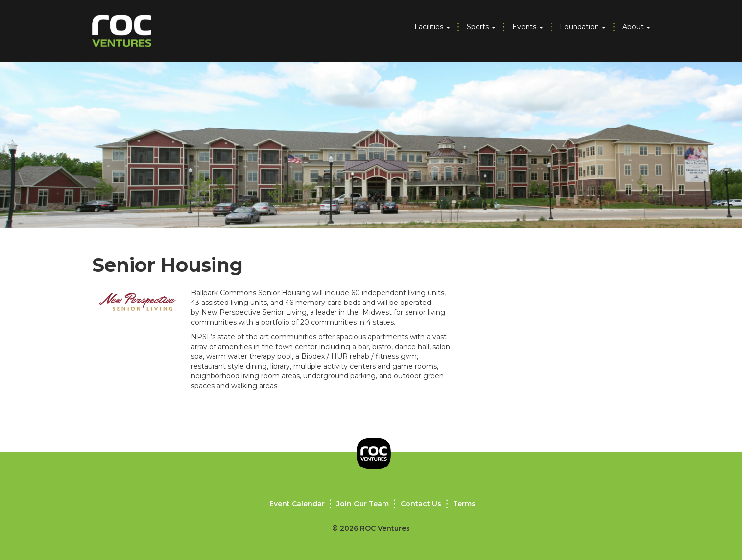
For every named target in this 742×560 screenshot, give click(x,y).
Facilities (432, 27)
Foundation (583, 27)
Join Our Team (363, 504)
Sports (481, 27)
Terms (464, 504)
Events (528, 27)
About (636, 27)
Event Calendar (297, 504)
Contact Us (421, 504)
